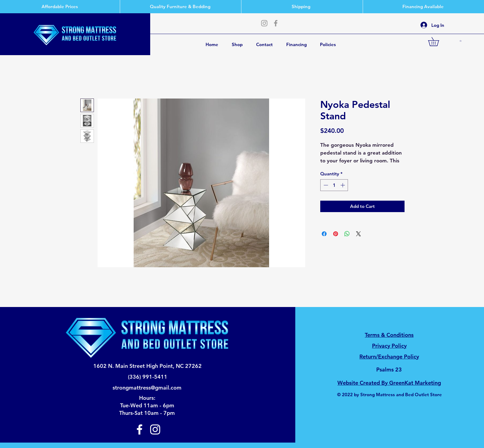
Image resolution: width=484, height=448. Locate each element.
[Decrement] (325, 185)
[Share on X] (358, 234)
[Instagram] (264, 23)
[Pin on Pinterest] (336, 234)
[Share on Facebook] (324, 234)
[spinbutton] (334, 185)
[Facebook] (276, 23)
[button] (438, 42)
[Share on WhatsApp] (347, 234)
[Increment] (343, 185)
